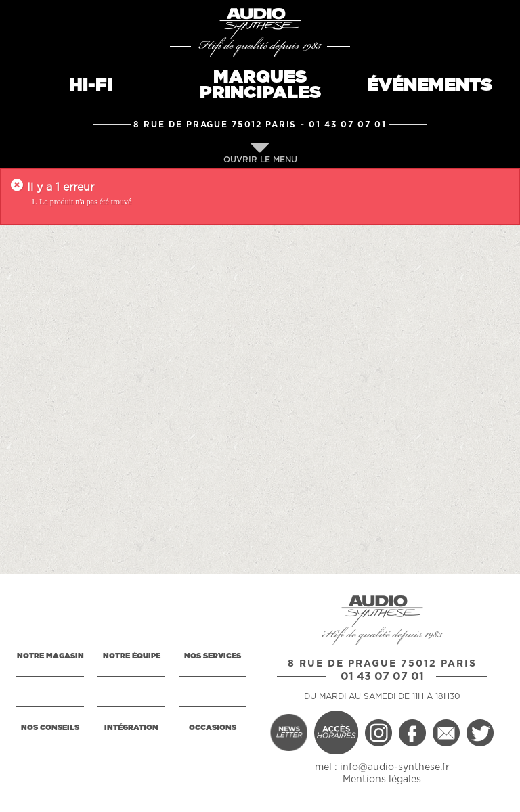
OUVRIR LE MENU (260, 153)
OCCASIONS (213, 728)
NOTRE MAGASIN (50, 656)
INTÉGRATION (131, 728)
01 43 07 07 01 (348, 125)
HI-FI (91, 85)
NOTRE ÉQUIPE (132, 656)
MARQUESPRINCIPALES (260, 85)
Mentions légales (382, 780)
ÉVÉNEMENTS (430, 85)
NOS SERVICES (213, 656)
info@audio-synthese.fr (395, 767)
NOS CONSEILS (50, 728)
